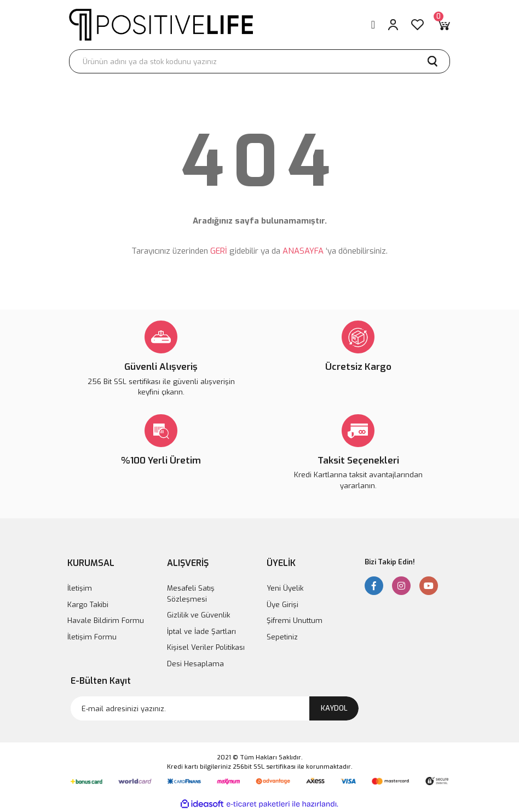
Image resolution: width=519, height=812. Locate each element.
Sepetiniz (282, 637)
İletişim (80, 588)
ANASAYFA (303, 251)
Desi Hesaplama (195, 664)
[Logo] (161, 24)
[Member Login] (393, 25)
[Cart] (443, 25)
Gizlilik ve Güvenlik (198, 615)
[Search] (259, 61)
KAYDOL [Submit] (334, 708)
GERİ (219, 251)
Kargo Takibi (88, 605)
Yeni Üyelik (285, 588)
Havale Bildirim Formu (106, 621)
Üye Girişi (282, 605)
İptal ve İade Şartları (201, 631)
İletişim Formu (92, 637)
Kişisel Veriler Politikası (206, 647)
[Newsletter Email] (215, 708)
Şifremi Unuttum (295, 621)
